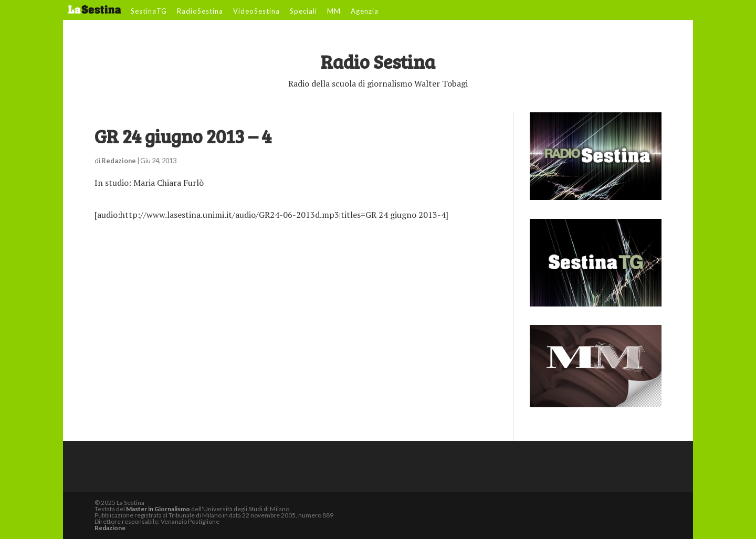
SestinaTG (149, 12)
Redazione (119, 161)
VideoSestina (256, 12)
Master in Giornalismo (158, 509)
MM (334, 12)
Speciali (303, 12)
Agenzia (365, 12)
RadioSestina (200, 12)
